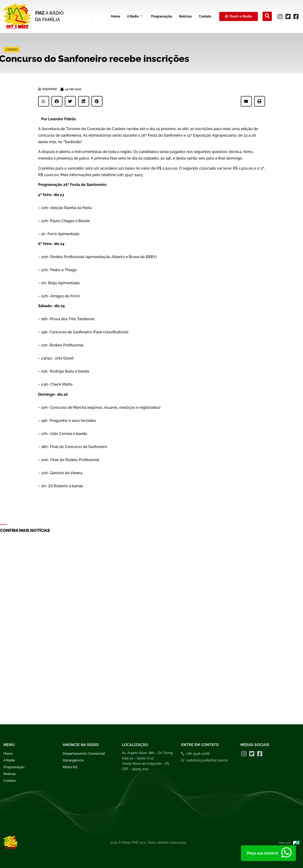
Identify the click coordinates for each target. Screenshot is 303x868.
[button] (44, 101)
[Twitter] (288, 16)
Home (115, 16)
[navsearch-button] (267, 16)
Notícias (185, 16)
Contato (205, 16)
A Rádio (135, 16)
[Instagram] (280, 16)
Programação (162, 16)
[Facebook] (296, 16)
